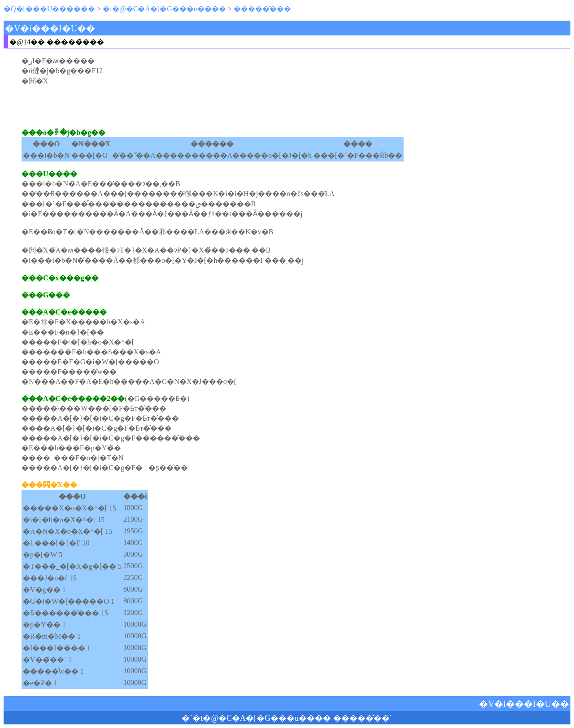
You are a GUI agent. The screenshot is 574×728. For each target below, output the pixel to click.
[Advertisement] (287, 107)
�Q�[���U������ (49, 9)
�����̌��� (262, 9)
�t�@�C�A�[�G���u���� (164, 9)
